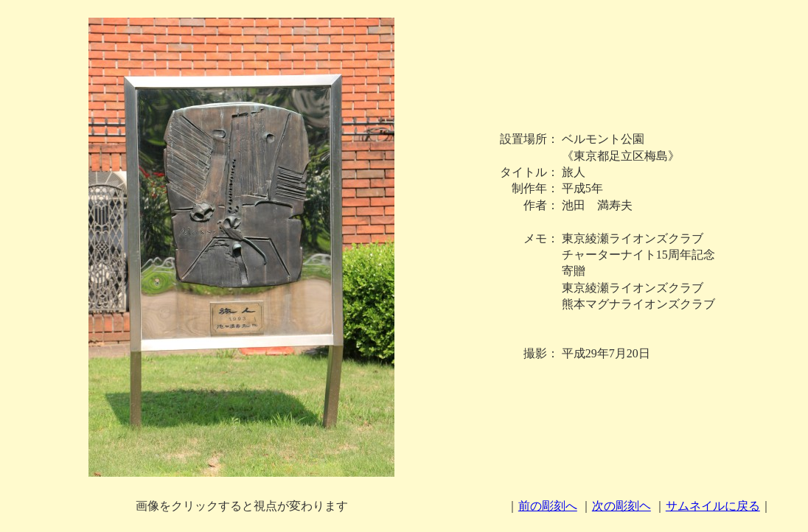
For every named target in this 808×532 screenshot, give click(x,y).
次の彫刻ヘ (621, 506)
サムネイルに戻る (713, 506)
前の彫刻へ (548, 506)
